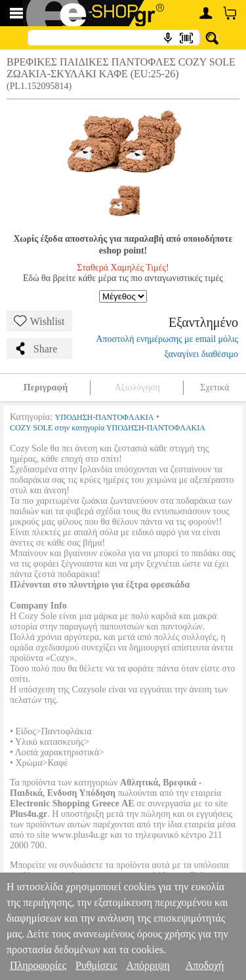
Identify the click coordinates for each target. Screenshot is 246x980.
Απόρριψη (148, 965)
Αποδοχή (205, 965)
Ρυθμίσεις (96, 965)
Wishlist (39, 321)
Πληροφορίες (38, 965)
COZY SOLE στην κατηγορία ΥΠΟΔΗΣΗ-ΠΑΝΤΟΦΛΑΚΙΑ (108, 428)
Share (35, 349)
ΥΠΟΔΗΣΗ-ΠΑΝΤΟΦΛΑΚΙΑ (105, 417)
